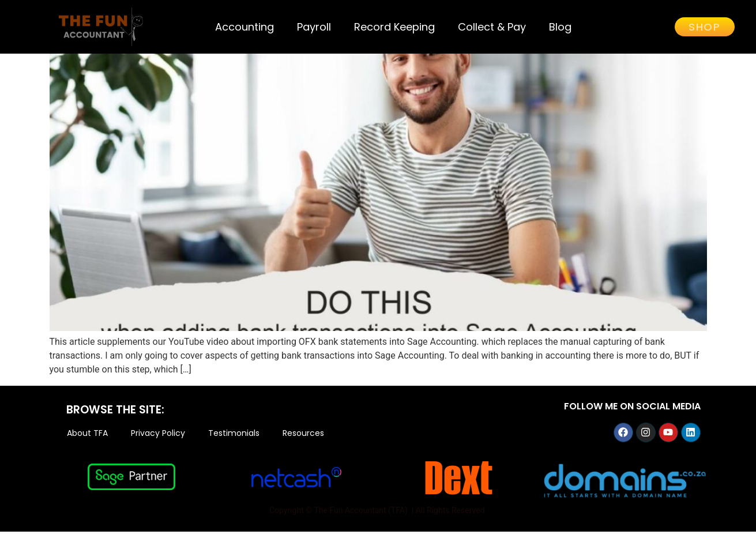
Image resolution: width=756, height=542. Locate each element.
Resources (303, 444)
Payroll (314, 27)
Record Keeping (394, 27)
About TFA (87, 444)
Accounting (245, 27)
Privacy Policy (158, 444)
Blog (560, 27)
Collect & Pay (492, 27)
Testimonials (234, 444)
